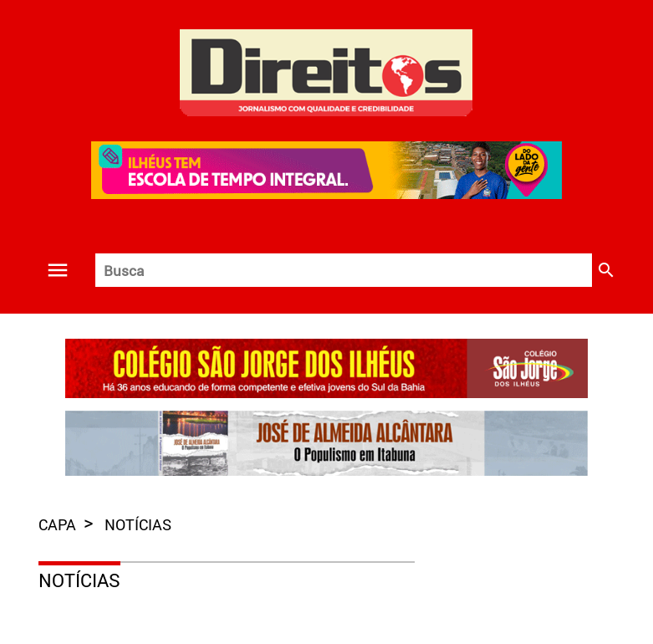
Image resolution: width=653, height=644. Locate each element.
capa (59, 524)
